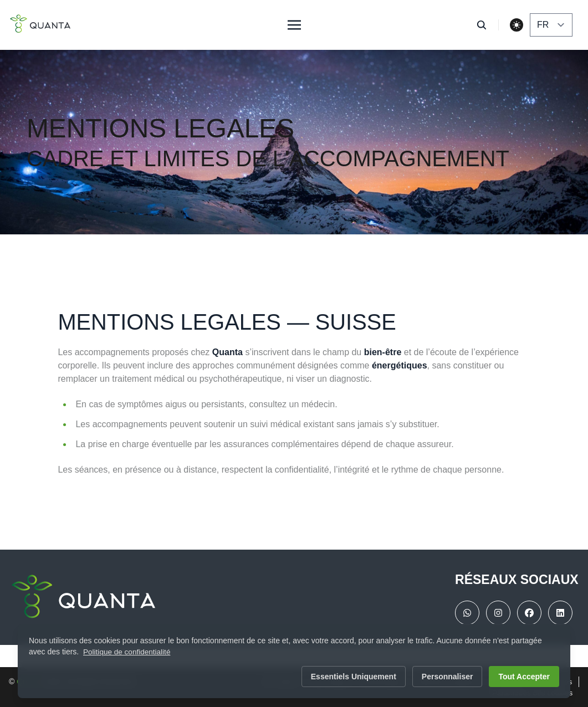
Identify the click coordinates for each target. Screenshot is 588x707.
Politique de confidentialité (128, 652)
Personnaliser (448, 677)
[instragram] (498, 613)
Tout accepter (524, 677)
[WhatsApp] (467, 613)
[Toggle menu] (294, 25)
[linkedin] (560, 613)
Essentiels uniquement (354, 677)
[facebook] (529, 613)
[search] (487, 25)
